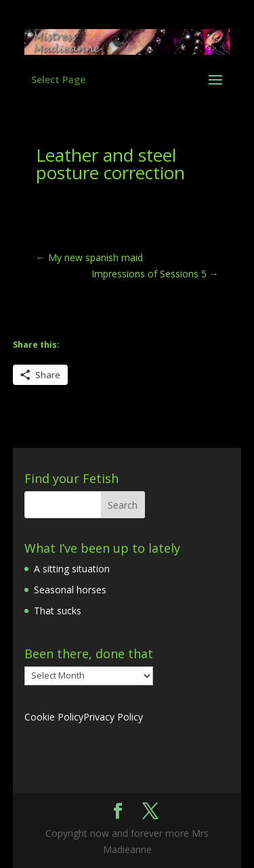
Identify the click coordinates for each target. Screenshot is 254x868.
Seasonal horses (70, 590)
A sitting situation (72, 569)
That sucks (58, 611)
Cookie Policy (54, 717)
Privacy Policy (113, 717)
